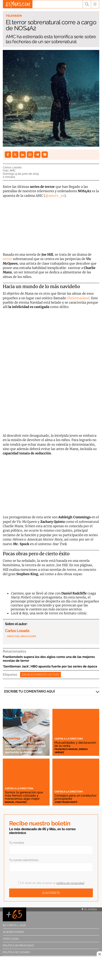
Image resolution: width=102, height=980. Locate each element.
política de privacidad (70, 883)
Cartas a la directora (69, 739)
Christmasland (78, 298)
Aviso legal (11, 939)
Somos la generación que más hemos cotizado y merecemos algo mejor (24, 795)
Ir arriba (89, 909)
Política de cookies (16, 952)
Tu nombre (17, 843)
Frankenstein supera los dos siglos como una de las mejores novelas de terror (49, 659)
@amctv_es (55, 196)
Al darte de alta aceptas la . (51, 883)
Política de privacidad (18, 945)
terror (7, 259)
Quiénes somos (13, 932)
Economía (13, 738)
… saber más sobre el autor (21, 636)
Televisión (14, 16)
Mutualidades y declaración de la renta (75, 744)
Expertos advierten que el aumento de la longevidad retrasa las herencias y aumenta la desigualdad (25, 747)
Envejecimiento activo (40, 675)
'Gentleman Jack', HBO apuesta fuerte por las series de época (50, 666)
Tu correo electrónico (24, 860)
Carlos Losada (12, 167)
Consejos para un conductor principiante (76, 797)
